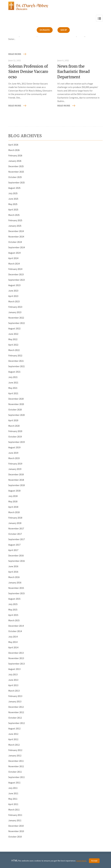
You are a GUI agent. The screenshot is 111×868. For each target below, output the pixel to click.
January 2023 (15, 312)
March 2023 (14, 301)
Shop (64, 30)
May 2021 (13, 388)
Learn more (81, 861)
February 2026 (15, 155)
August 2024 (14, 253)
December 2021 (16, 361)
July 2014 (13, 637)
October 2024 (15, 242)
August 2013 (14, 669)
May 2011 (13, 799)
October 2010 (15, 837)
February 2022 (15, 355)
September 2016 (17, 561)
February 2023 (15, 307)
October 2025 (15, 177)
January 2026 (15, 161)
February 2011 (15, 815)
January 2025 (15, 226)
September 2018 (17, 485)
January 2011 (15, 820)
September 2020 (17, 415)
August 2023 (14, 285)
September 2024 (17, 247)
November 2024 (16, 237)
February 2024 (15, 269)
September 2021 (17, 366)
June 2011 (13, 793)
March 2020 (14, 426)
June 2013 (13, 680)
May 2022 (13, 339)
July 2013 (13, 674)
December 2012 (16, 707)
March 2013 (14, 691)
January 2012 (15, 756)
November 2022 (16, 318)
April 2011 (13, 804)
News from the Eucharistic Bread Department (73, 72)
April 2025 (13, 210)
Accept (94, 861)
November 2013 (16, 658)
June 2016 (13, 566)
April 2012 (13, 739)
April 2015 (13, 615)
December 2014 (16, 626)
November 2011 (16, 766)
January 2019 (15, 469)
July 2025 (13, 193)
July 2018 (13, 496)
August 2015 (14, 599)
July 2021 (13, 377)
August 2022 (14, 328)
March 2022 (14, 350)
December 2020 (16, 399)
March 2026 (14, 150)
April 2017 (13, 550)
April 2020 (13, 420)
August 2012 (14, 728)
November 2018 (16, 480)
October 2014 (15, 631)
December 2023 (16, 274)
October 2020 (15, 410)
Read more (15, 54)
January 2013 (15, 701)
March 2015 (14, 620)
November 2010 (16, 831)
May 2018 (13, 501)
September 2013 (17, 664)
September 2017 (17, 539)
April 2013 (13, 685)
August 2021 (14, 372)
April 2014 (13, 647)
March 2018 (14, 512)
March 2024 (14, 264)
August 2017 (14, 545)
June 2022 (13, 334)
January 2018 (15, 523)
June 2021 (13, 382)
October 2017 (15, 534)
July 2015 (13, 604)
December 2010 (16, 826)
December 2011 (16, 761)
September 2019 (17, 442)
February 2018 (15, 518)
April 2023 (13, 296)
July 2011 (13, 788)
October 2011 (15, 772)
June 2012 (13, 734)
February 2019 (15, 464)
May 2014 (13, 642)
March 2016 (14, 577)
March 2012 (14, 745)
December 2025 (16, 166)
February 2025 (15, 220)
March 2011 (14, 810)
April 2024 (13, 258)
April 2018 (13, 507)
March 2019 (14, 458)
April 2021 (13, 393)
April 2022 (13, 345)
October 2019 (15, 437)
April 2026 (13, 145)
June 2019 (13, 453)
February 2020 (15, 431)
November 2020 (16, 404)
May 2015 (13, 610)
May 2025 (13, 204)
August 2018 (14, 491)
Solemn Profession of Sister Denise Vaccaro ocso (28, 72)
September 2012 (17, 723)
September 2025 (17, 182)
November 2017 (16, 528)
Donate (45, 30)
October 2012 (15, 718)
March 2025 (14, 215)
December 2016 (16, 555)
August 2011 (14, 783)
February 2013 (15, 696)
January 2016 (15, 583)
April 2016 (13, 572)
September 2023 (17, 280)
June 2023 (13, 291)
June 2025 (13, 199)
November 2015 (16, 588)
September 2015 (17, 593)
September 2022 (17, 323)
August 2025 (14, 188)
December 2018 (16, 474)
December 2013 (16, 653)
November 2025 (16, 172)
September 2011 (17, 777)
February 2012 (15, 750)
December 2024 (16, 231)
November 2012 (16, 712)
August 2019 (14, 447)
